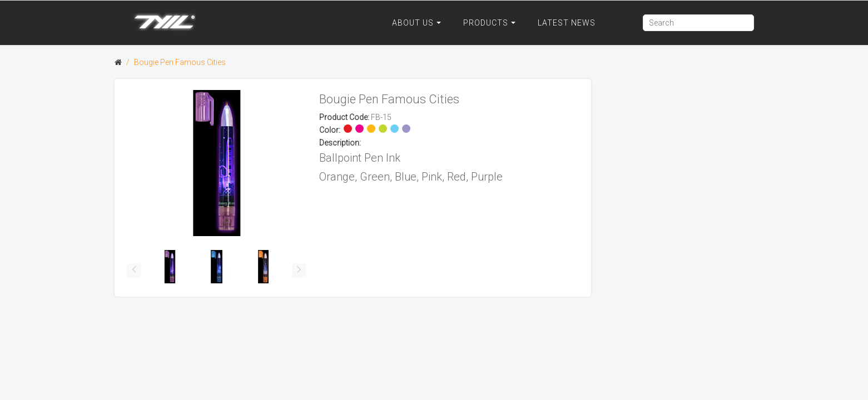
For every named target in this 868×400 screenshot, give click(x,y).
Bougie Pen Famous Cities (180, 62)
